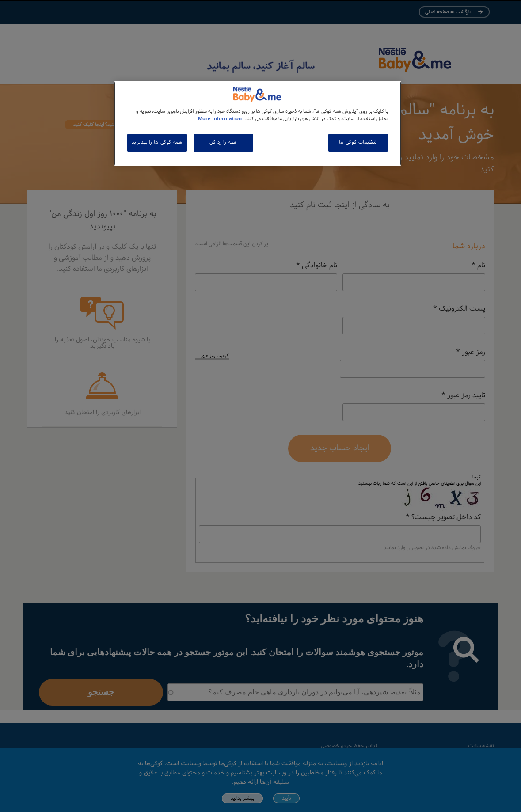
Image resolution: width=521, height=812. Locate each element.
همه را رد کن (223, 142)
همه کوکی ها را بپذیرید (157, 142)
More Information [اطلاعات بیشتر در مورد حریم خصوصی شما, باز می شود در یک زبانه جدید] (220, 119)
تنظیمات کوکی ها (358, 142)
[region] (258, 123)
